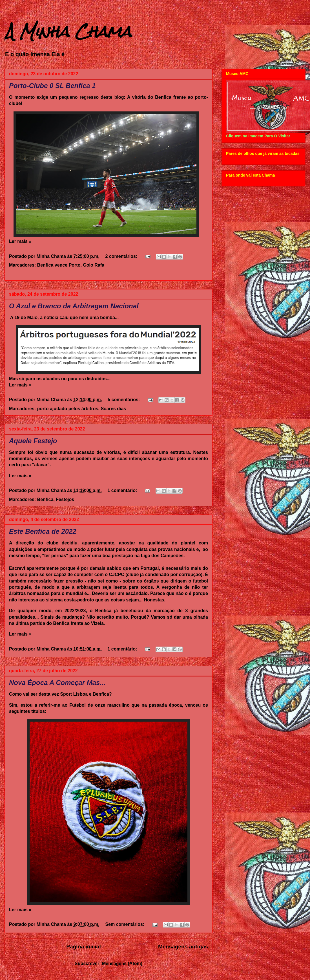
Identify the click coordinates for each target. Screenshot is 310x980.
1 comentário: (123, 490)
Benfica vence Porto (59, 265)
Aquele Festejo (33, 441)
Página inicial (84, 947)
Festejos (65, 499)
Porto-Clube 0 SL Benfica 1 (52, 86)
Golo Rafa (94, 265)
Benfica (45, 499)
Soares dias (113, 409)
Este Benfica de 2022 (43, 531)
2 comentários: (122, 256)
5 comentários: (124, 400)
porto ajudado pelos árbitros (68, 409)
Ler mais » (20, 241)
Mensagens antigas (183, 947)
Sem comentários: (125, 924)
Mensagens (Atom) (122, 963)
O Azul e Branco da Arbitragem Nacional (74, 306)
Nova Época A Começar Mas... (57, 683)
